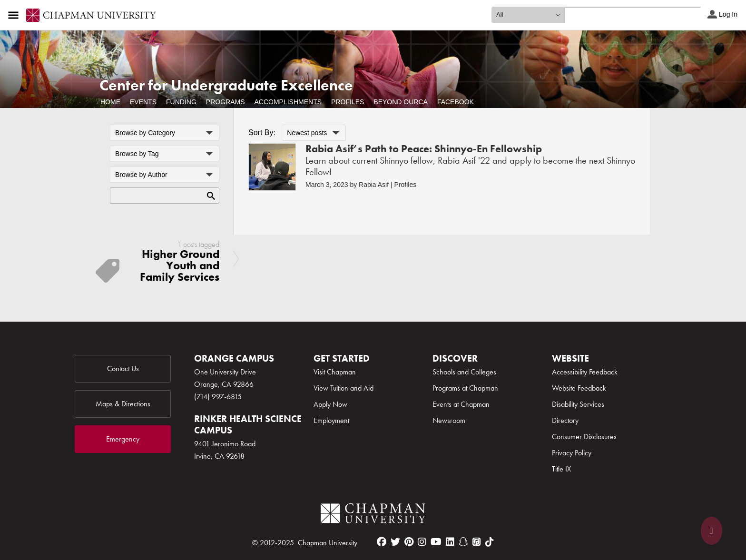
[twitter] (395, 542)
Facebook (456, 102)
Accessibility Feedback (585, 372)
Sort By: (262, 133)
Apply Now (330, 404)
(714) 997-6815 (218, 397)
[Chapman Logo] (373, 515)
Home (110, 102)
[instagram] (422, 542)
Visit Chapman (335, 372)
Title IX (561, 469)
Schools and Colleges (464, 372)
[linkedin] (450, 542)
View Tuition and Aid (344, 388)
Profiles (348, 102)
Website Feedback (579, 388)
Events (143, 102)
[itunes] (477, 542)
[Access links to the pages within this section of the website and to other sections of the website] (15, 15)
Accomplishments (288, 102)
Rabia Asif (374, 185)
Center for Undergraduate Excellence (226, 85)
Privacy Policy (572, 453)
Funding (181, 102)
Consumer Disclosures (584, 437)
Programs (226, 102)
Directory (565, 420)
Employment (331, 420)
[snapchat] (463, 542)
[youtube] (436, 542)
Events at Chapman (461, 404)
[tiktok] (490, 542)
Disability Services (578, 404)
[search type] (528, 15)
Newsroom (449, 420)
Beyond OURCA (401, 102)
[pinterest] (409, 542)
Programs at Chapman (465, 388)
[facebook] (382, 542)
